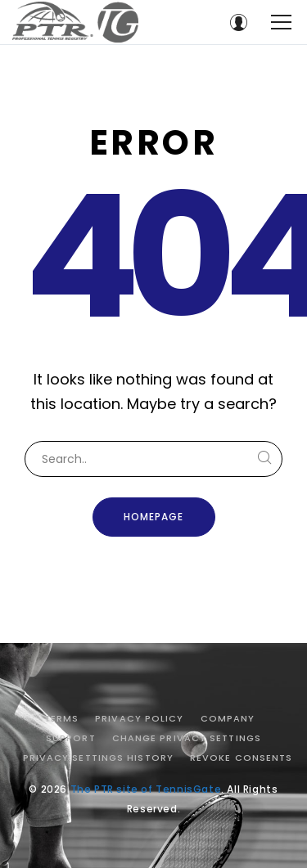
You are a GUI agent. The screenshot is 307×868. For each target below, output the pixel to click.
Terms (62, 718)
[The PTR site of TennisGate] (75, 22)
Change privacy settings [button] (187, 738)
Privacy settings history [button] (98, 758)
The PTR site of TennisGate (146, 789)
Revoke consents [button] (242, 758)
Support (71, 738)
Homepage (153, 517)
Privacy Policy (139, 718)
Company (228, 718)
